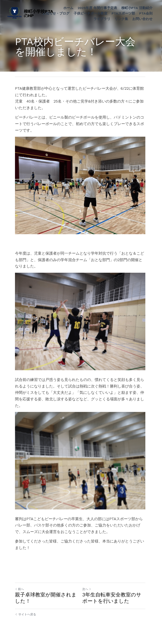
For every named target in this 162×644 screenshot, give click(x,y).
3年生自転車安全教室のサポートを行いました (113, 602)
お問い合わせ (142, 19)
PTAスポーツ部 (123, 13)
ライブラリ (102, 19)
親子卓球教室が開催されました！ (46, 602)
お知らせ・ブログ (56, 13)
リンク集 (121, 19)
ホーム (68, 8)
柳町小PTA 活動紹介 (137, 8)
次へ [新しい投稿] (88, 593)
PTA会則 (146, 13)
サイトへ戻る (26, 618)
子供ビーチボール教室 (90, 13)
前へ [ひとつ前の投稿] (19, 593)
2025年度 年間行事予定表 (97, 8)
